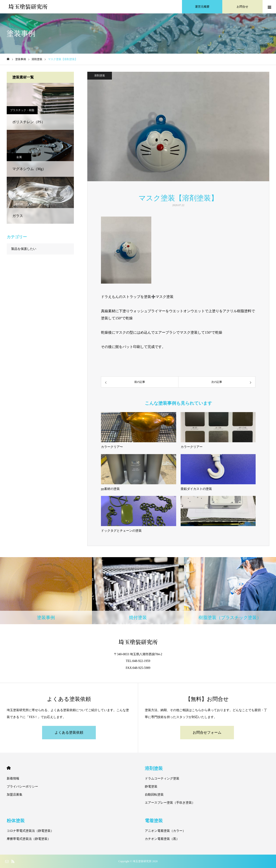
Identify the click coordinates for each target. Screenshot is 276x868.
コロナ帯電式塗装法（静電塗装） (30, 831)
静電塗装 (151, 787)
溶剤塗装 (100, 76)
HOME (9, 768)
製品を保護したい (24, 249)
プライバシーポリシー (22, 787)
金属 (19, 157)
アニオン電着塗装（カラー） (165, 831)
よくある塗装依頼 (69, 732)
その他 (19, 204)
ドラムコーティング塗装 (162, 778)
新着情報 (13, 778)
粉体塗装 (16, 821)
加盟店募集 (15, 795)
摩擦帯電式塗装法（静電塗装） (29, 839)
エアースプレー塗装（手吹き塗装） (170, 803)
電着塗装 (154, 821)
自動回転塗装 (154, 795)
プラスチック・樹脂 (22, 110)
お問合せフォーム (207, 732)
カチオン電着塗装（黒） (162, 839)
